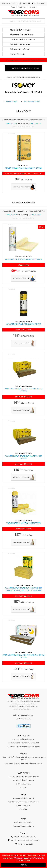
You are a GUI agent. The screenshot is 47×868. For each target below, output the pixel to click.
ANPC (12, 704)
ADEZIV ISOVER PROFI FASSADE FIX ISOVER (24, 168)
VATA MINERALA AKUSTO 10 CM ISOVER (23, 523)
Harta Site (23, 809)
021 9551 (34, 704)
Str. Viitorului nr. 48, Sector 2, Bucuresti (25, 840)
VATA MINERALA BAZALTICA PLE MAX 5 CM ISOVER (24, 457)
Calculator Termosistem (20, 44)
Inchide (24, 865)
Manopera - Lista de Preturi (22, 35)
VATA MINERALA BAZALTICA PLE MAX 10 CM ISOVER (23, 390)
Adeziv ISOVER (12, 101)
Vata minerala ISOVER (32, 101)
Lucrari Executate (17, 54)
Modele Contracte (23, 806)
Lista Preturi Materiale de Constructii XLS (24, 802)
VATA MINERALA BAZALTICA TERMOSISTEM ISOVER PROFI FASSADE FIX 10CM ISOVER (24, 589)
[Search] (24, 21)
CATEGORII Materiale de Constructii (25, 68)
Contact (32, 7)
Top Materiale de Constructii (24, 798)
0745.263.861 (26, 3)
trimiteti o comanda (25, 844)
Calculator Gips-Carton (20, 49)
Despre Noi (22, 7)
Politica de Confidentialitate (24, 715)
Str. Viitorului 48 (40, 3)
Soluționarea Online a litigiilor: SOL (23, 709)
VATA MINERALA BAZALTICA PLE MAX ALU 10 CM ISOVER (23, 656)
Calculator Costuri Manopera (22, 39)
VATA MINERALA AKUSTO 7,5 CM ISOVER (23, 324)
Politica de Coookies (23, 858)
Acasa (13, 7)
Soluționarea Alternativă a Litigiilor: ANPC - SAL (23, 706)
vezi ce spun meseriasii (21, 187)
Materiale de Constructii (20, 30)
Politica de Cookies (23, 719)
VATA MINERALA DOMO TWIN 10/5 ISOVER (24, 259)
